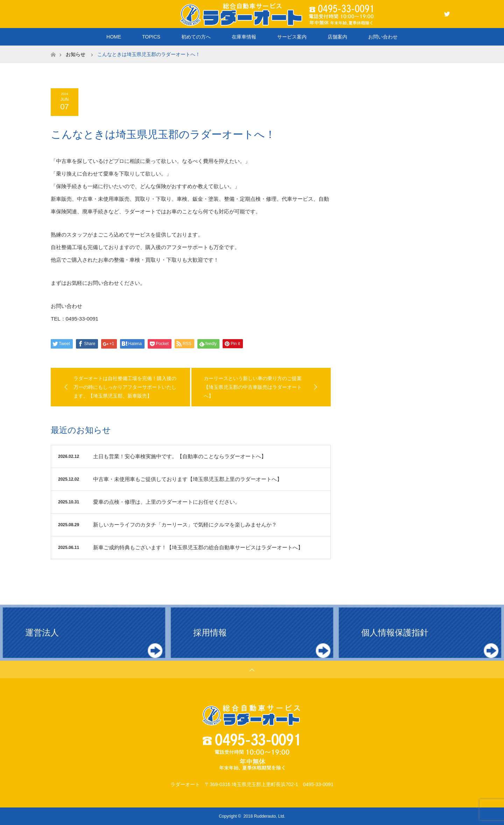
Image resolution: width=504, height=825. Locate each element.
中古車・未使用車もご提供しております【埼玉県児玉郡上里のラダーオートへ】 (188, 479)
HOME (114, 37)
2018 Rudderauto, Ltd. (264, 816)
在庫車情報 (244, 37)
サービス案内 (292, 37)
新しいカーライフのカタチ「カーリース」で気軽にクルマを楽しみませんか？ (185, 525)
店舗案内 (337, 37)
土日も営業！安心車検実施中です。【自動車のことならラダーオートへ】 (180, 456)
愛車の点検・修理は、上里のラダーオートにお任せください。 (167, 502)
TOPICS (151, 37)
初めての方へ (196, 37)
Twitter (446, 13)
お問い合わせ (383, 37)
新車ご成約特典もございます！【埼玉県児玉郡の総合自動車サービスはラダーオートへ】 (198, 547)
